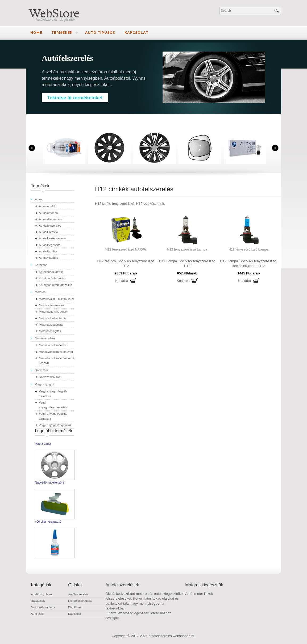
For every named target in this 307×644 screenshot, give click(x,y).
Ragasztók (38, 601)
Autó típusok (100, 33)
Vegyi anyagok (44, 384)
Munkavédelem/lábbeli (53, 345)
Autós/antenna (48, 213)
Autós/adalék (47, 206)
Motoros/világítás (50, 331)
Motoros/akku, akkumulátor (56, 299)
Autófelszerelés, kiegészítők (56, 20)
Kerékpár (41, 265)
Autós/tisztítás (48, 251)
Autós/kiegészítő (50, 245)
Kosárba (122, 281)
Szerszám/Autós (49, 377)
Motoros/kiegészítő (51, 325)
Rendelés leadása (80, 601)
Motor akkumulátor (43, 607)
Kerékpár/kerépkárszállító (55, 285)
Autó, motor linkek (199, 594)
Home (36, 33)
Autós (39, 199)
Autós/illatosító (48, 232)
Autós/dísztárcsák (50, 219)
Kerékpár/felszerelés (52, 278)
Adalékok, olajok (42, 594)
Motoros (40, 292)
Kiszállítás (75, 607)
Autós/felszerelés (50, 226)
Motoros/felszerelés (51, 305)
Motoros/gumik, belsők (53, 312)
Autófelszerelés (78, 594)
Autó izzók (38, 614)
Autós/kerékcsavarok (52, 238)
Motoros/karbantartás (53, 318)
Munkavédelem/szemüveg (56, 352)
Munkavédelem (45, 338)
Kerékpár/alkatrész (51, 272)
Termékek (62, 33)
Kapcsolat (136, 33)
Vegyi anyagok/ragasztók (55, 425)
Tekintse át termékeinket (75, 98)
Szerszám (41, 370)
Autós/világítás (48, 258)
